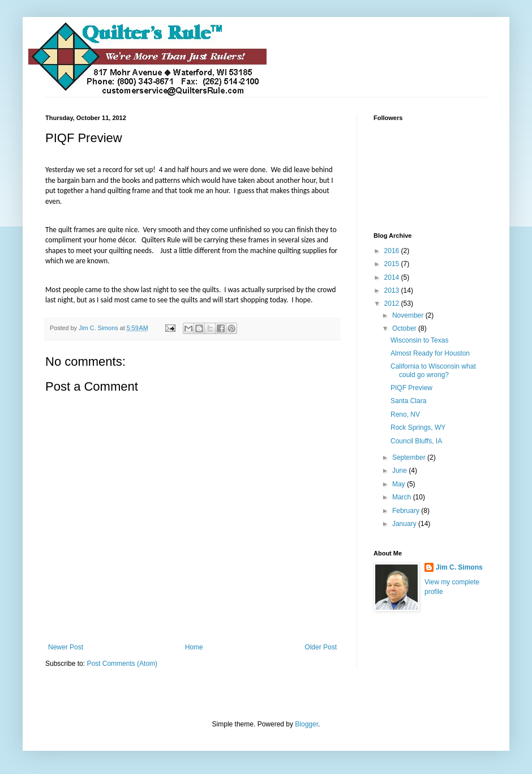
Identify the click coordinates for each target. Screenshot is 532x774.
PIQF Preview (411, 388)
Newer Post (66, 647)
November (409, 315)
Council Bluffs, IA (416, 441)
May (400, 484)
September (410, 457)
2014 (393, 277)
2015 (393, 264)
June (400, 471)
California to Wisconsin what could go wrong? (433, 370)
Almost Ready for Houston (430, 353)
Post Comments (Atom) (122, 664)
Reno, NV (405, 414)
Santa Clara (408, 401)
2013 (393, 290)
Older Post (321, 647)
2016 (393, 251)
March (403, 497)
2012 (393, 303)
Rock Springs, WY (418, 427)
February (407, 511)
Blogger (306, 724)
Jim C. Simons (459, 567)
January (405, 524)
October (405, 328)
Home (194, 647)
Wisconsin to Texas (420, 340)
